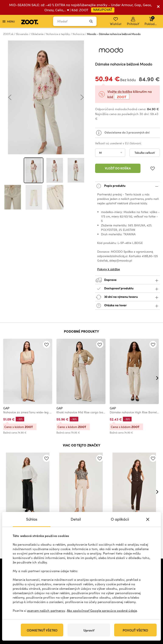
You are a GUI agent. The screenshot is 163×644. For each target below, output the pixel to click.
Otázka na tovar (127, 306)
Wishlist (116, 21)
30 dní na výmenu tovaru (127, 297)
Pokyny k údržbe (109, 269)
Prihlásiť (133, 21)
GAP (6, 408)
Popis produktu (127, 186)
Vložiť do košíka (118, 168)
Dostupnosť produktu (127, 289)
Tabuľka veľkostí (145, 153)
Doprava (127, 280)
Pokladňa (151, 21)
